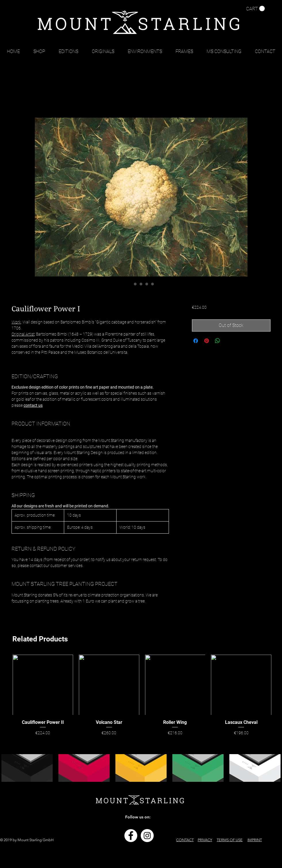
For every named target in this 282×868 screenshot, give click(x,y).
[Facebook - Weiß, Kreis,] (131, 836)
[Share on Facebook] (196, 341)
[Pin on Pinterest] (207, 341)
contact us (33, 405)
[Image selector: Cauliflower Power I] (129, 284)
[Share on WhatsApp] (218, 341)
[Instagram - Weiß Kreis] (147, 836)
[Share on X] (228, 341)
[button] (255, 9)
